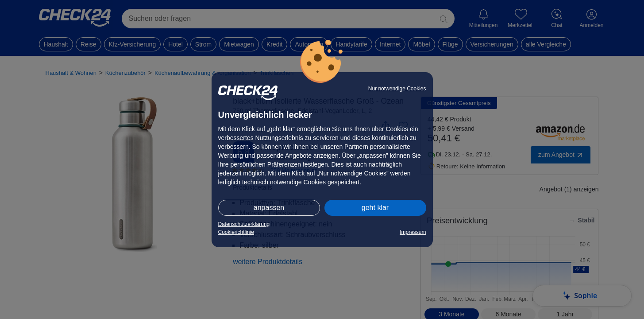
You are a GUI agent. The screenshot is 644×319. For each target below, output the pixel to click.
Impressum (413, 232)
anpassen (269, 208)
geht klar (375, 208)
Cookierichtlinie (236, 232)
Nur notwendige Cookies (397, 89)
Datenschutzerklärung (244, 224)
